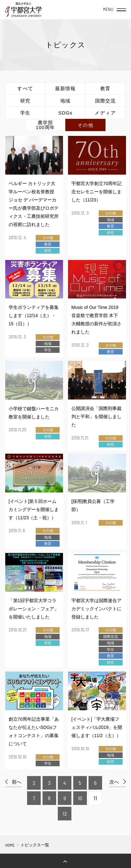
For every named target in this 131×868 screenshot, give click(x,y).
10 (80, 798)
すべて (25, 88)
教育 (105, 88)
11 (95, 798)
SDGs (65, 113)
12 (65, 813)
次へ (114, 782)
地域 (65, 101)
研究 (25, 101)
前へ (17, 782)
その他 (86, 125)
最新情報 (65, 88)
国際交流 (105, 101)
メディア (105, 113)
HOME (10, 845)
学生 (25, 113)
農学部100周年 (45, 125)
